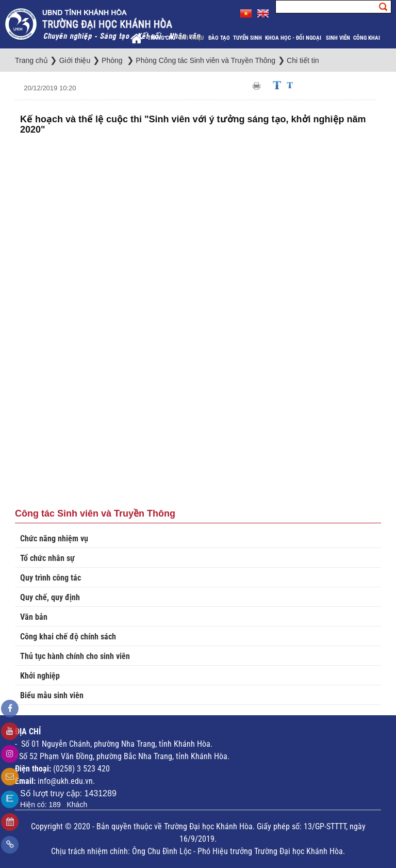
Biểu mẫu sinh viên (52, 695)
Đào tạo (219, 38)
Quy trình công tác (51, 578)
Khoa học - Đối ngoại (294, 38)
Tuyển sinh (247, 38)
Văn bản (34, 617)
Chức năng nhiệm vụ (54, 539)
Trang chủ (161, 38)
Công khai (367, 38)
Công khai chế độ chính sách (68, 637)
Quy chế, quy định (50, 597)
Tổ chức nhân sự (47, 558)
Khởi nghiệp (40, 676)
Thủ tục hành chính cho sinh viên (75, 656)
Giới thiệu (192, 38)
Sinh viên (338, 38)
